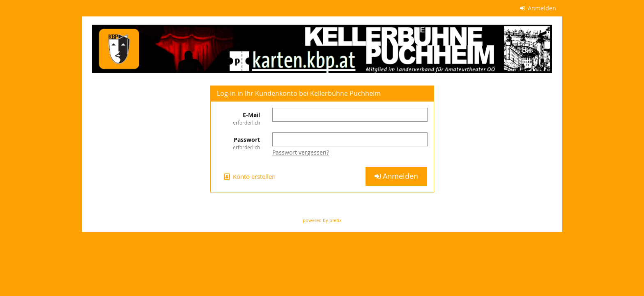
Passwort (239, 143)
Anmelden (538, 8)
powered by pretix (322, 220)
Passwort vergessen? (301, 152)
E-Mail (239, 119)
